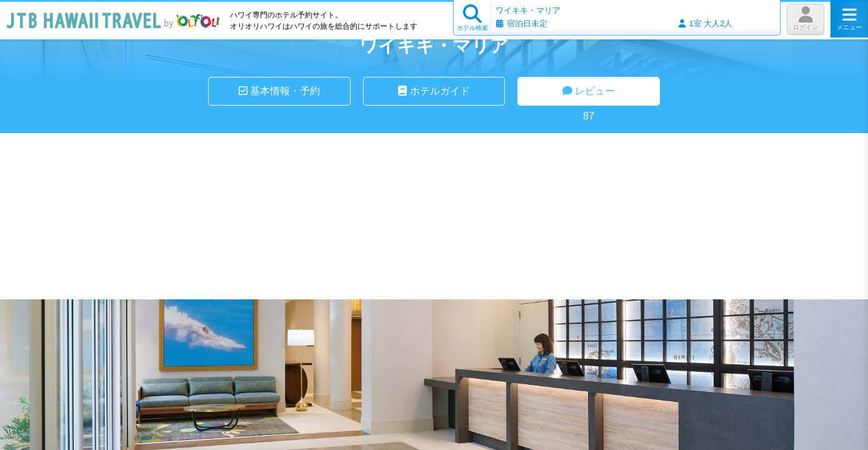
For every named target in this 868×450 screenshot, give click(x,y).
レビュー (589, 91)
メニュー (849, 19)
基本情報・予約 (279, 91)
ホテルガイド (434, 91)
